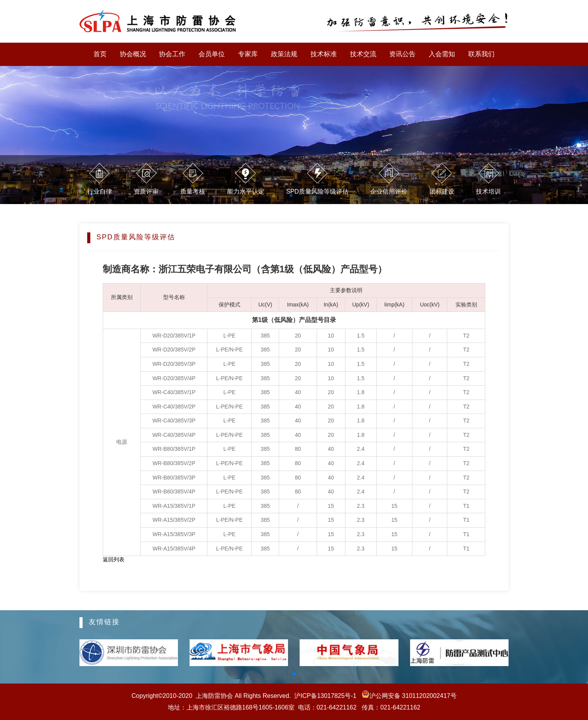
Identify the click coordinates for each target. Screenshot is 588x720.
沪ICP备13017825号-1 (325, 696)
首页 (100, 54)
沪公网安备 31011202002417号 (408, 696)
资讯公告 (402, 54)
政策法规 (284, 54)
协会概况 (133, 54)
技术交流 (363, 54)
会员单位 (212, 54)
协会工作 (172, 54)
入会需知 (442, 54)
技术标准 (324, 54)
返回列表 (114, 559)
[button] (294, 674)
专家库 (248, 54)
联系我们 (481, 54)
